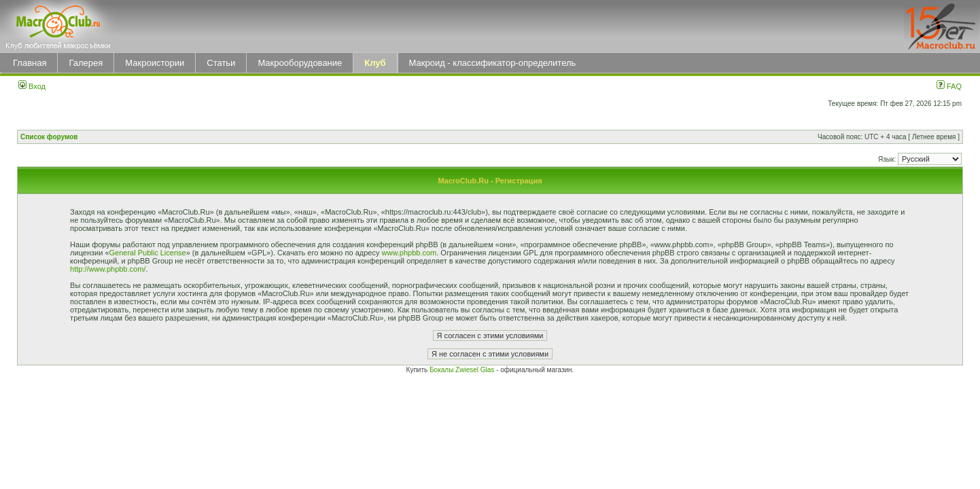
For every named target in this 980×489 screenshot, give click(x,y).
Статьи (221, 63)
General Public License (148, 253)
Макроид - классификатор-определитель (493, 63)
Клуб (375, 63)
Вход (32, 86)
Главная (30, 63)
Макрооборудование (300, 63)
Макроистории (155, 63)
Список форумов (49, 137)
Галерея (86, 63)
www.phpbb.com (409, 253)
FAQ (949, 86)
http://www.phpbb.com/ (108, 269)
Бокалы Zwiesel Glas (463, 370)
